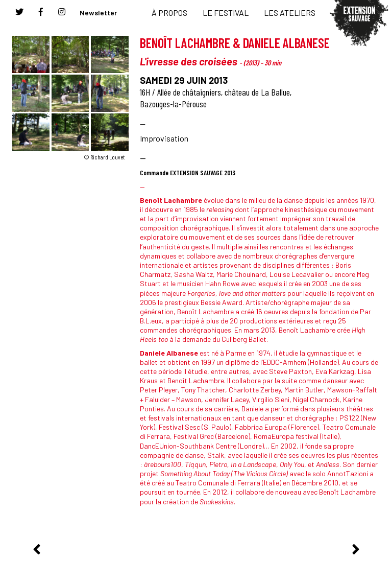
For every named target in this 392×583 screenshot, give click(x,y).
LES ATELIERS (290, 13)
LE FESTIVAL (226, 13)
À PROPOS (169, 13)
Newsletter (98, 13)
